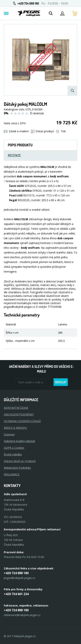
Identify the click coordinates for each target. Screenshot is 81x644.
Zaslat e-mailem (16, 131)
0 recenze (37, 113)
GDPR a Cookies (14, 448)
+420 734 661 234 (16, 594)
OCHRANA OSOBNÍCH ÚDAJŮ (22, 421)
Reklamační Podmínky (17, 468)
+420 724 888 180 (28, 3)
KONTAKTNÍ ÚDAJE (16, 408)
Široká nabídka (13, 454)
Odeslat (61, 382)
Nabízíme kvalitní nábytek (19, 441)
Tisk (61, 131)
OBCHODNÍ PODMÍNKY (19, 414)
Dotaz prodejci (42, 131)
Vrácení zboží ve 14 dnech (20, 461)
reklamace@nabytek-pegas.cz (22, 615)
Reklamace (12, 474)
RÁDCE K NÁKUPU (15, 428)
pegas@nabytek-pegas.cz (19, 578)
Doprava (9, 434)
